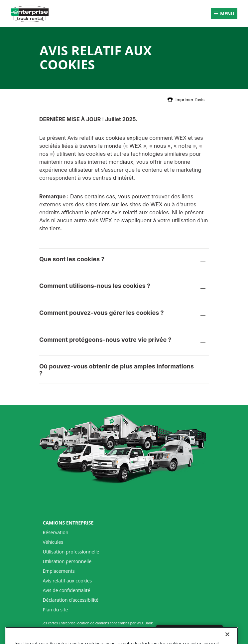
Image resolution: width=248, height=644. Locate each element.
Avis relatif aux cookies (67, 581)
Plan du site (55, 610)
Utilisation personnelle (67, 561)
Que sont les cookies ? (124, 263)
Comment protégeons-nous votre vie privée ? (124, 343)
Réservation (55, 533)
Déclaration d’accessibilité (70, 600)
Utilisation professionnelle (71, 552)
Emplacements (59, 571)
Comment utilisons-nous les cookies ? (124, 289)
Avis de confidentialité (66, 590)
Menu (227, 13)
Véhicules (53, 542)
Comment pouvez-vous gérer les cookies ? (124, 316)
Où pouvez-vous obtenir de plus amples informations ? (124, 370)
